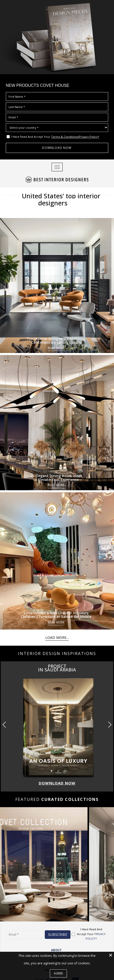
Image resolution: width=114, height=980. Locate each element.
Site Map (56, 951)
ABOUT (56, 941)
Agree (58, 973)
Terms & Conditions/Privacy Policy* (75, 137)
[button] (110, 716)
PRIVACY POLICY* (96, 927)
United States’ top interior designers (57, 195)
